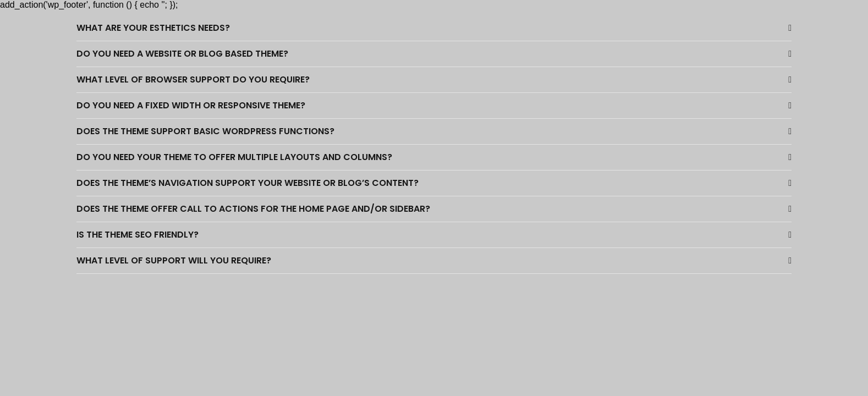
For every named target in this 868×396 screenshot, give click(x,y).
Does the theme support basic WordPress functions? (205, 131)
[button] (434, 28)
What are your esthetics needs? (153, 28)
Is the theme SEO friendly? (138, 235)
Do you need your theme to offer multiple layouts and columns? (234, 157)
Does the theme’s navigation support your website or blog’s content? (248, 183)
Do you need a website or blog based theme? (182, 54)
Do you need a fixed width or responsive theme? (191, 105)
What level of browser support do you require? (193, 79)
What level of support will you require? (174, 260)
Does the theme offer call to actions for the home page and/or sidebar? (253, 209)
